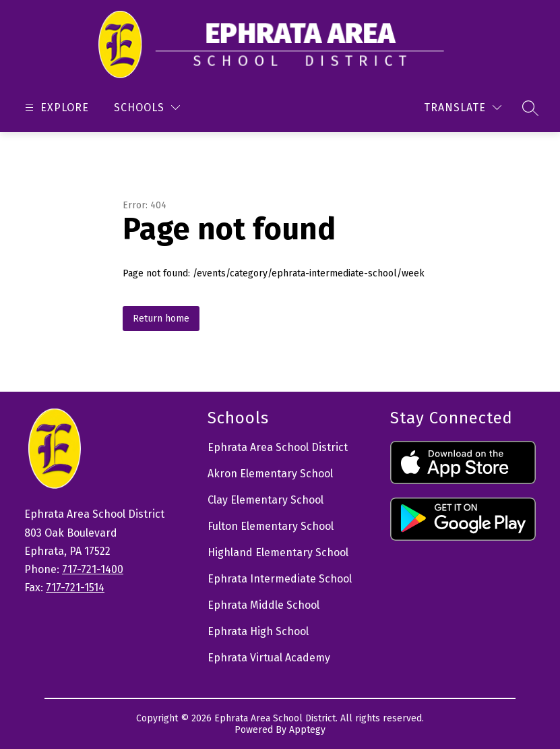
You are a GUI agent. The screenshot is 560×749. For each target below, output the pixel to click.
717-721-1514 (75, 588)
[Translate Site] (463, 108)
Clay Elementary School (266, 500)
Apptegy (307, 730)
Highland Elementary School (278, 552)
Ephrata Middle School (263, 605)
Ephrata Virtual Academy (269, 658)
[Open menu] (55, 108)
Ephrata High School (258, 631)
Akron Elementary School (270, 474)
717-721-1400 (93, 569)
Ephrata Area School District (278, 447)
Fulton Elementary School (271, 526)
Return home (161, 319)
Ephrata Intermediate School (280, 579)
